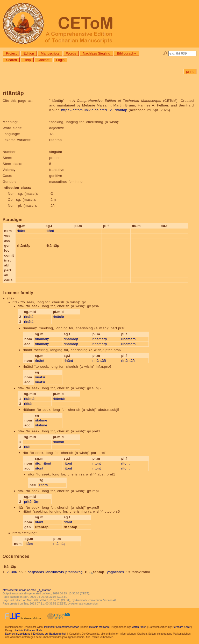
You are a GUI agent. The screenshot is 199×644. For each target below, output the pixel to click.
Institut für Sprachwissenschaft (62, 627)
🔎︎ (165, 53)
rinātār (29, 317)
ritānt (21, 231)
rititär (28, 404)
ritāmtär (59, 399)
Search (11, 60)
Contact (44, 60)
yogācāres (116, 572)
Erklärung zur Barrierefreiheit (50, 634)
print (190, 72)
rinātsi (40, 377)
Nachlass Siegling (96, 53)
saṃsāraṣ (36, 572)
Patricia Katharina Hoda (29, 630)
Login (61, 60)
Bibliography (126, 53)
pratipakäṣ (74, 572)
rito (38, 463)
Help (27, 60)
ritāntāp (95, 572)
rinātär (29, 322)
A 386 (12, 572)
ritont (47, 463)
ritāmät (59, 442)
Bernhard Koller (182, 627)
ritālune (41, 420)
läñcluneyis (55, 572)
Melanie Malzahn (99, 627)
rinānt (40, 361)
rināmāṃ (42, 339)
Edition (29, 53)
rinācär (59, 317)
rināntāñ (99, 361)
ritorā (43, 485)
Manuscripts (50, 53)
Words (71, 53)
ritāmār (30, 399)
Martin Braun (139, 627)
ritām (29, 544)
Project (11, 53)
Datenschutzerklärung (18, 634)
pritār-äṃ (32, 502)
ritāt (27, 447)
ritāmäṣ (59, 544)
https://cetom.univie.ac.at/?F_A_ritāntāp (94, 110)
